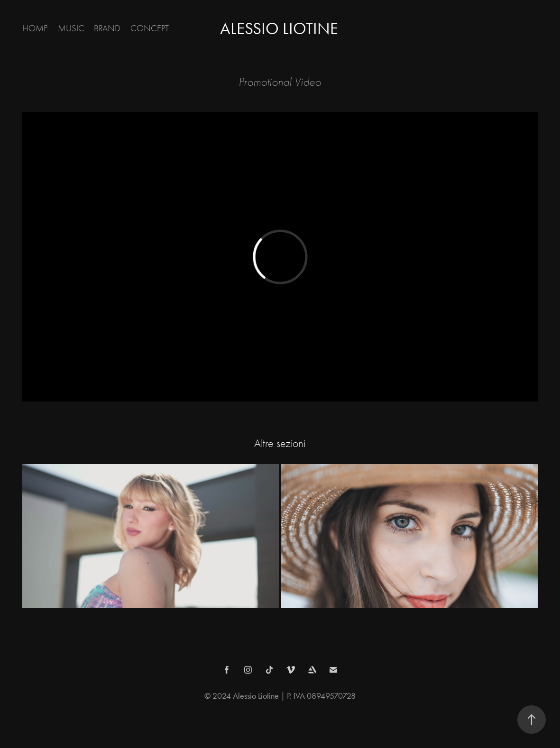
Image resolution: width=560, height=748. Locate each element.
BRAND (107, 28)
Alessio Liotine (279, 29)
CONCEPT (150, 28)
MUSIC (71, 28)
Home (35, 28)
